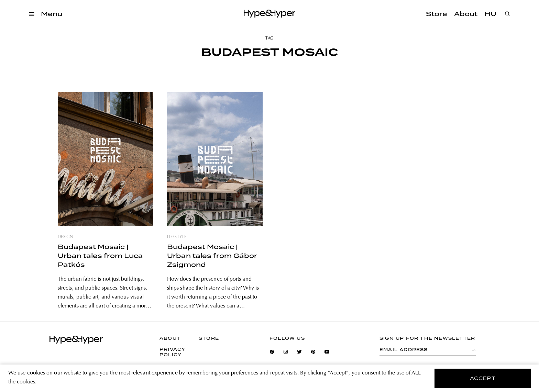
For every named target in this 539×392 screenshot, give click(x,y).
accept (483, 378)
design (65, 237)
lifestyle (177, 237)
